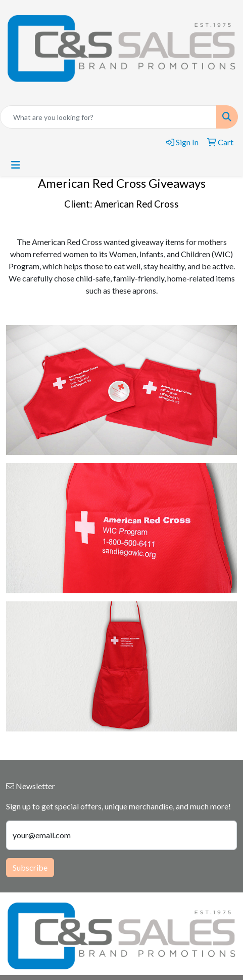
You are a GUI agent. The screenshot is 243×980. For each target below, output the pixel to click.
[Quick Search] (108, 117)
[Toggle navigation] (16, 165)
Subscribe (30, 867)
